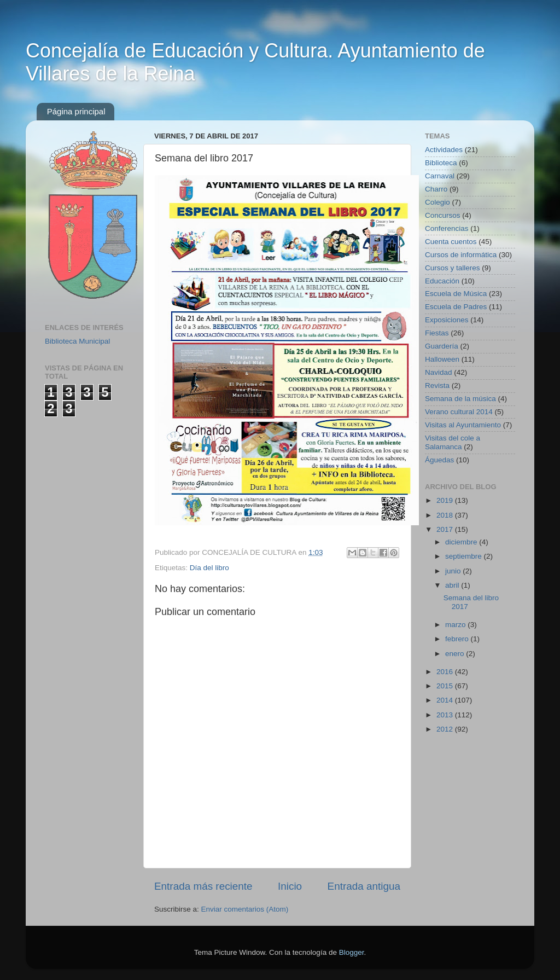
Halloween (442, 359)
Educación (442, 281)
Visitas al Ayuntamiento (463, 425)
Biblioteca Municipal (77, 341)
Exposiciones (447, 320)
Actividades (444, 150)
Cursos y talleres (453, 268)
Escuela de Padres (456, 307)
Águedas (439, 460)
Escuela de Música (456, 294)
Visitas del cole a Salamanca (453, 442)
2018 (446, 515)
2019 (446, 500)
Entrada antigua (364, 886)
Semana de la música (460, 399)
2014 (446, 700)
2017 (446, 529)
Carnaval (440, 176)
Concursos (443, 215)
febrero (458, 639)
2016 (446, 672)
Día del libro (209, 568)
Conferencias (447, 228)
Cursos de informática (461, 255)
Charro (436, 189)
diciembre (462, 542)
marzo (456, 625)
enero (456, 654)
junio (454, 571)
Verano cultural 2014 (459, 412)
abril (453, 585)
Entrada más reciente (203, 886)
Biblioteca (441, 163)
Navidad (439, 372)
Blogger (352, 952)
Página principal (76, 111)
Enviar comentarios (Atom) (245, 909)
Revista (437, 385)
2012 (446, 729)
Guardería (442, 346)
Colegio (437, 202)
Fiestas (437, 333)
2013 (446, 715)
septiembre (465, 556)
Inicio (290, 886)
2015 (446, 686)
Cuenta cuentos (451, 242)
